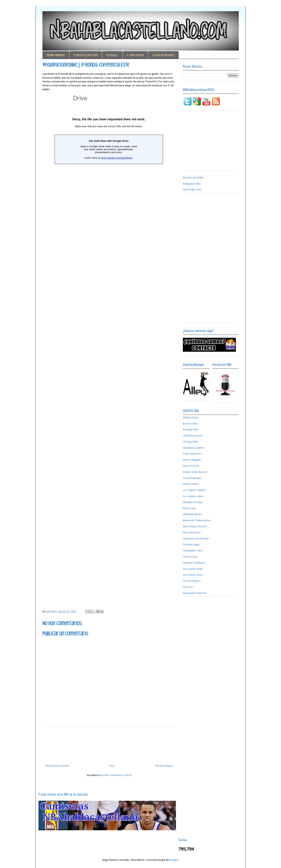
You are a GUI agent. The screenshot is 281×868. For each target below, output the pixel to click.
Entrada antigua (164, 766)
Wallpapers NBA (192, 184)
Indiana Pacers (191, 484)
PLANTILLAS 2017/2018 (86, 55)
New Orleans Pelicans (195, 527)
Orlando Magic (191, 545)
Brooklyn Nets (191, 430)
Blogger (174, 860)
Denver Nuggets (192, 460)
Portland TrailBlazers (194, 563)
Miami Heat (189, 509)
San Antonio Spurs (193, 575)
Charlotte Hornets (193, 436)
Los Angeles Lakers (194, 496)
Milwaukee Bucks (192, 514)
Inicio (112, 766)
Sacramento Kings (193, 569)
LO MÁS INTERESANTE (163, 55)
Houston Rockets (192, 478)
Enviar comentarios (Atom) (117, 775)
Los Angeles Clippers (194, 490)
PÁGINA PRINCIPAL (56, 55)
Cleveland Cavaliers (194, 448)
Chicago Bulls (190, 442)
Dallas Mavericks (192, 454)
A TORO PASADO (135, 55)
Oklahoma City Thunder (196, 539)
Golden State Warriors (195, 472)
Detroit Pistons (191, 466)
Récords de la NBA (193, 178)
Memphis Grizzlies (193, 502)
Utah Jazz (188, 587)
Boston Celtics (191, 424)
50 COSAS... (112, 55)
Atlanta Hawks (191, 418)
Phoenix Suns (190, 557)
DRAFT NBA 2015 (192, 190)
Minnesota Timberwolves (197, 521)
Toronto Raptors (192, 581)
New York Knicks (192, 533)
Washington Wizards (195, 593)
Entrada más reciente (57, 766)
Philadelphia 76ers (193, 551)
